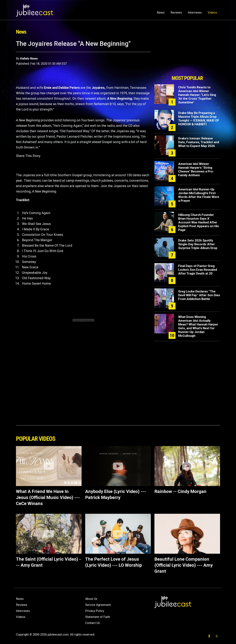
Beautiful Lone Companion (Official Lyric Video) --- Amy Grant (184, 565)
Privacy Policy (95, 611)
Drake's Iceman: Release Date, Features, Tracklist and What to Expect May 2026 (199, 142)
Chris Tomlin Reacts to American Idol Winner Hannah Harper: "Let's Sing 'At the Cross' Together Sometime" (197, 95)
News (161, 13)
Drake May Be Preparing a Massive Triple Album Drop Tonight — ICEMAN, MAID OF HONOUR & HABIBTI (199, 119)
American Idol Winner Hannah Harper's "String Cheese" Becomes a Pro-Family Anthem (196, 170)
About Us (91, 599)
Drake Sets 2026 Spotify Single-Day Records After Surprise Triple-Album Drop (198, 244)
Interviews (195, 13)
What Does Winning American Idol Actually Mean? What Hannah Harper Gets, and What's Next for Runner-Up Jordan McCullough (198, 326)
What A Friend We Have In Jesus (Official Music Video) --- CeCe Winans (48, 497)
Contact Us (92, 623)
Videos (212, 13)
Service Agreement (98, 605)
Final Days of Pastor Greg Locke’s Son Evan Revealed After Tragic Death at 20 (198, 270)
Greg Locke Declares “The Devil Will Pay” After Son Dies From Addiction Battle (199, 295)
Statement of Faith (98, 617)
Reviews (176, 13)
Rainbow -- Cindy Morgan (180, 491)
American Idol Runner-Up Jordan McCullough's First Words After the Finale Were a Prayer (199, 195)
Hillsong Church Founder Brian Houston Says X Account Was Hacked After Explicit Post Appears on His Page (199, 222)
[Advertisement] (187, 57)
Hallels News (29, 58)
